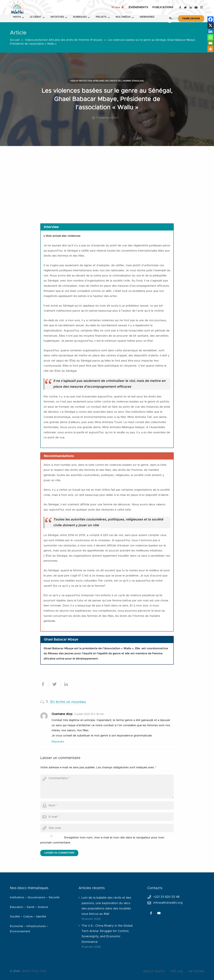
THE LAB (177, 971)
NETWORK (196, 971)
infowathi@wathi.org (168, 903)
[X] (210, 25)
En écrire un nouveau (68, 702)
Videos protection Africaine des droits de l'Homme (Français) (64, 40)
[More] (210, 49)
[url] (107, 828)
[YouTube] (196, 7)
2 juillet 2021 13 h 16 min (89, 714)
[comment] (107, 787)
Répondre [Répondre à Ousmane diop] (58, 742)
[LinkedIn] (191, 7)
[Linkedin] (210, 31)
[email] (107, 817)
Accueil (15, 40)
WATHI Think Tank (34, 971)
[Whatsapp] (210, 37)
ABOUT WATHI (154, 971)
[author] (107, 806)
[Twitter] (185, 7)
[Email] (210, 43)
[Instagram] (201, 7)
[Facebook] (180, 7)
